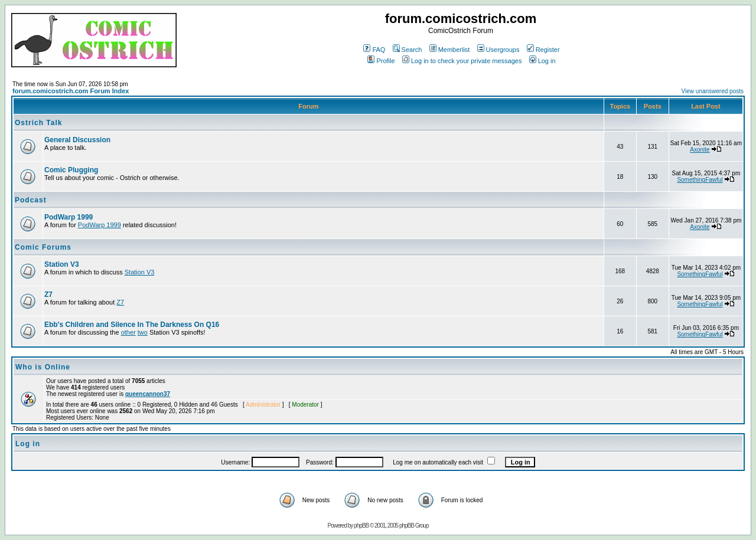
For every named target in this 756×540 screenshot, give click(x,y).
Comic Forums (43, 247)
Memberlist (450, 50)
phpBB (361, 526)
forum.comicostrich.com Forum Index (71, 91)
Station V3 (62, 264)
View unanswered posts (713, 91)
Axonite (700, 150)
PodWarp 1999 (69, 217)
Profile (381, 61)
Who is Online (43, 367)
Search (408, 50)
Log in (542, 61)
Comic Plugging (71, 170)
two (143, 332)
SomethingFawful (700, 180)
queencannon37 (148, 394)
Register (543, 50)
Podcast (31, 200)
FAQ (374, 50)
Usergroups (498, 50)
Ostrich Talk (38, 123)
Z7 (48, 294)
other (128, 332)
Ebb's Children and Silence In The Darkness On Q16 (132, 325)
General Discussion (77, 140)
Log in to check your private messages (462, 61)
